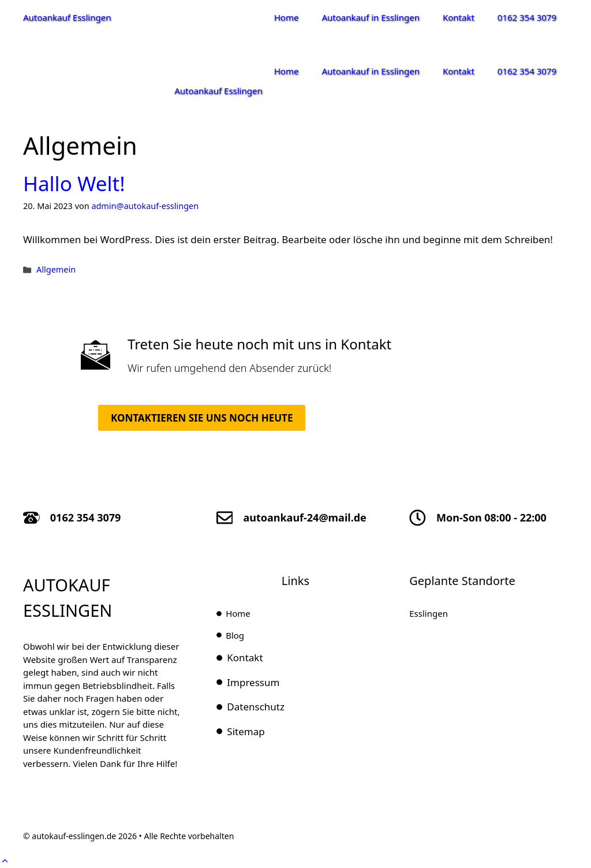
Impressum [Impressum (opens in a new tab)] (253, 682)
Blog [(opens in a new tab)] (235, 635)
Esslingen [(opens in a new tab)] (429, 613)
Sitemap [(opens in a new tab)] (246, 731)
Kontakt (459, 17)
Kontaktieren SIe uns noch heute (202, 418)
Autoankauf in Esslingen (371, 17)
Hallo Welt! (74, 183)
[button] (5, 861)
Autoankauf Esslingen (67, 17)
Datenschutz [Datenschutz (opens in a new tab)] (256, 707)
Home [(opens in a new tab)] (238, 613)
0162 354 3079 (527, 17)
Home (287, 17)
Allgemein (56, 269)
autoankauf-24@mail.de (304, 517)
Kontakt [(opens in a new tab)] (245, 657)
